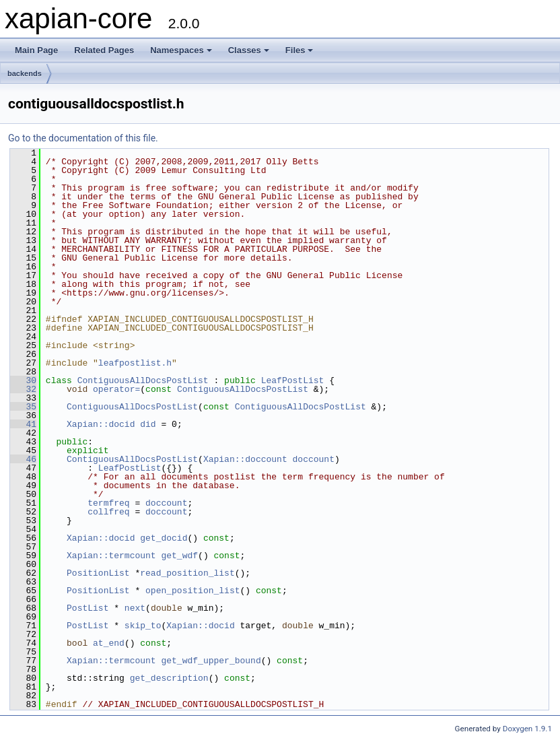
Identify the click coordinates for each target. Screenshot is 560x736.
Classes (249, 50)
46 (23, 459)
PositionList (98, 573)
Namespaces (181, 50)
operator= (116, 389)
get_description (169, 678)
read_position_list (187, 573)
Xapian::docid (101, 424)
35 (23, 407)
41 (23, 424)
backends (25, 73)
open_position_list (193, 591)
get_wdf (179, 556)
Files (300, 50)
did (148, 424)
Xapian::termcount (111, 556)
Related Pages (104, 50)
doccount (313, 459)
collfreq (108, 512)
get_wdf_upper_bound (211, 661)
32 (23, 389)
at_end (109, 643)
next (135, 608)
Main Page (36, 50)
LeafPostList (293, 380)
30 (23, 380)
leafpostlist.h (135, 363)
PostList (87, 608)
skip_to (143, 626)
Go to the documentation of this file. (83, 138)
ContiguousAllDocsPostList (143, 380)
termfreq (108, 503)
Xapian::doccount (245, 459)
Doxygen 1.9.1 (527, 729)
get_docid (164, 538)
